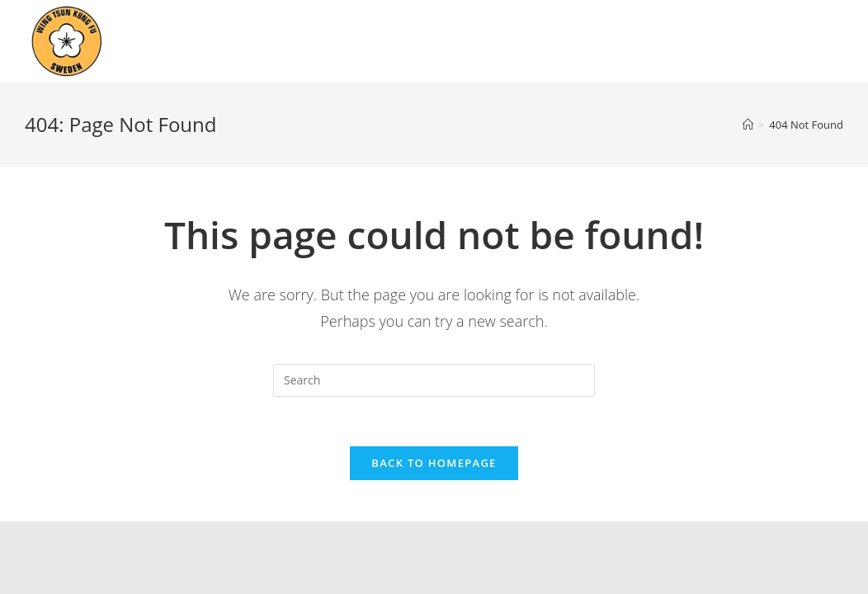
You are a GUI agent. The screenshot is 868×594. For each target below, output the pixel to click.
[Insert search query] (434, 380)
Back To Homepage (434, 463)
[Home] (748, 125)
